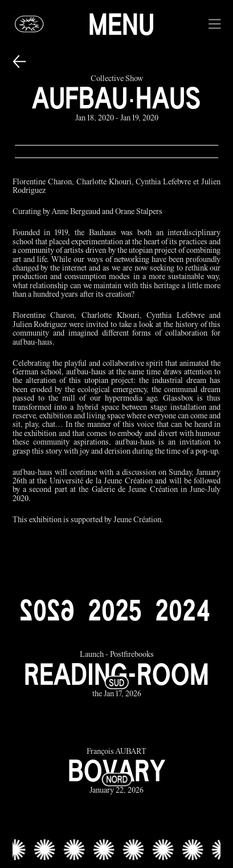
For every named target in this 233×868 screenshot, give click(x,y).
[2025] (115, 610)
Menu (121, 24)
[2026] (47, 610)
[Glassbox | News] (30, 24)
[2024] (182, 610)
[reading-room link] (117, 675)
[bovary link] (117, 772)
